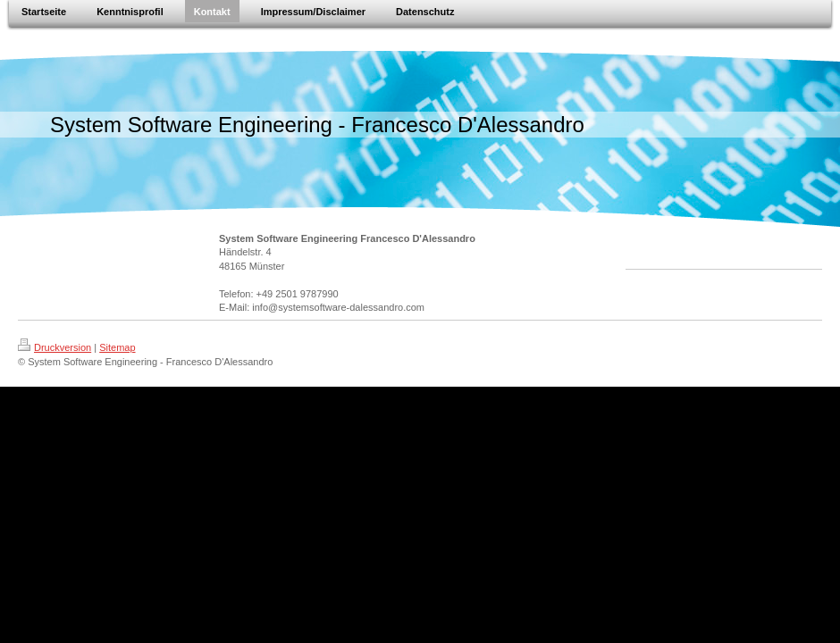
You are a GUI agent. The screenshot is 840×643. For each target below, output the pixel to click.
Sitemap (117, 347)
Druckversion (55, 347)
